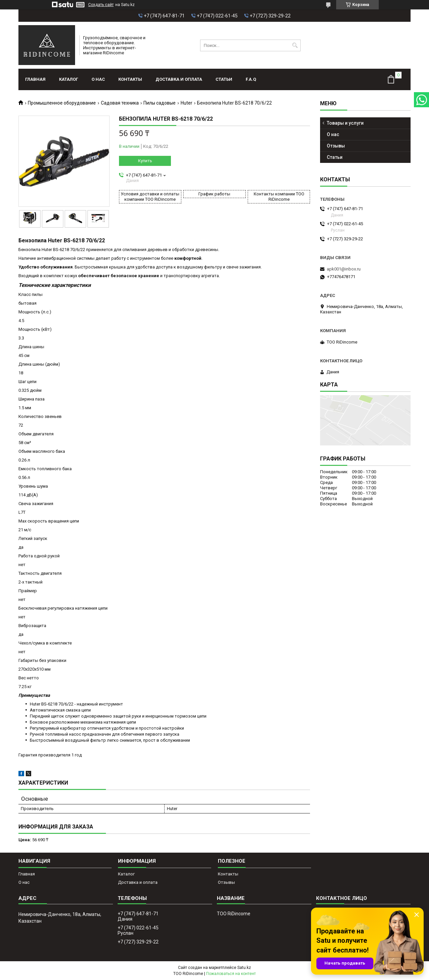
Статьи (224, 79)
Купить (145, 161)
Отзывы (336, 146)
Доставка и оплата (179, 79)
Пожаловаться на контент (231, 974)
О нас (98, 79)
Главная (35, 79)
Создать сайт (101, 5)
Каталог (69, 79)
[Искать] (295, 45)
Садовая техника (120, 103)
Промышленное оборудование (62, 103)
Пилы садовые (160, 103)
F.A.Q (251, 79)
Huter (187, 103)
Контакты (130, 79)
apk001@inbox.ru (344, 269)
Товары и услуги (345, 123)
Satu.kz (244, 968)
